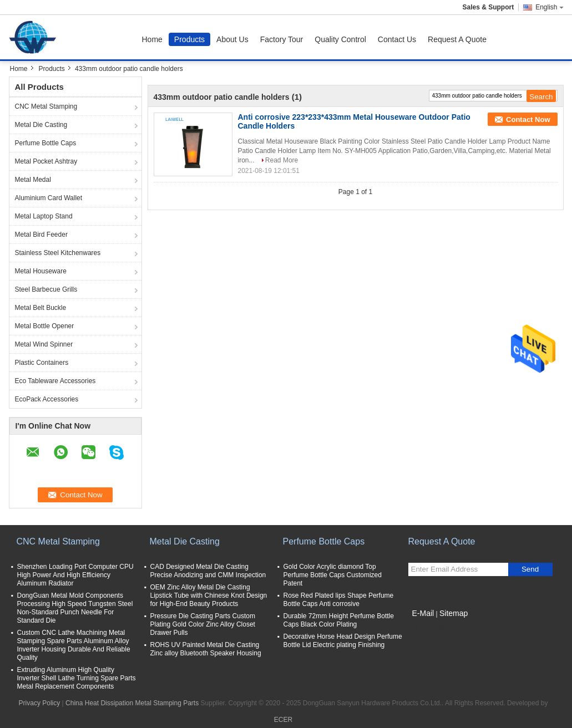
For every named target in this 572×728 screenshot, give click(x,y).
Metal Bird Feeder (41, 235)
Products (189, 39)
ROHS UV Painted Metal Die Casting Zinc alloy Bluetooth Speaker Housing (206, 649)
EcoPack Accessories (47, 399)
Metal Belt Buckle (41, 308)
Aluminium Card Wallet (49, 198)
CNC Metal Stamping (46, 106)
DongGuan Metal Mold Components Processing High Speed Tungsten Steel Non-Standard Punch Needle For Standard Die (75, 608)
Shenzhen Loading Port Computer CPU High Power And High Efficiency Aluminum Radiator (75, 575)
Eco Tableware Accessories (55, 381)
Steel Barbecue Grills (46, 289)
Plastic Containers (42, 363)
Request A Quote (457, 39)
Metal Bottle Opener (45, 326)
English (549, 7)
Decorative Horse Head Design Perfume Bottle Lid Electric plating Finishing (343, 641)
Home (152, 39)
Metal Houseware (41, 271)
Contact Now (528, 119)
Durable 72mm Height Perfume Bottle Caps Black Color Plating (339, 620)
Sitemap (454, 613)
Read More (282, 160)
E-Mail (423, 613)
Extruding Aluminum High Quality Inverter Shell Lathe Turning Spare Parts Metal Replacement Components (77, 678)
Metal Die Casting (41, 125)
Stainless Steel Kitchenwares (58, 253)
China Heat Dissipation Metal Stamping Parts (132, 703)
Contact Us (397, 39)
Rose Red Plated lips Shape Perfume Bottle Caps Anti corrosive (339, 600)
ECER (283, 720)
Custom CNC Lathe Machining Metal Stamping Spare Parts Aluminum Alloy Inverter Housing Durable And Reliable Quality (74, 645)
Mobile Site (428, 627)
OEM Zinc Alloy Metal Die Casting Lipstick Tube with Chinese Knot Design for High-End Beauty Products (209, 595)
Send (530, 569)
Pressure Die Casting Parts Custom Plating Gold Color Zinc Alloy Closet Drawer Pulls (203, 624)
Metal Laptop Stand (44, 216)
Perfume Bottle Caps (46, 143)
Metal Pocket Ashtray (46, 161)
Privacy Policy (40, 703)
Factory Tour (282, 39)
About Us (232, 39)
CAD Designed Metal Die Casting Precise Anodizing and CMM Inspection (208, 571)
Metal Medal (33, 180)
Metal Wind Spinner (44, 344)
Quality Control (340, 39)
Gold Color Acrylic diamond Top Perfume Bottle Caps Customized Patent (333, 575)
